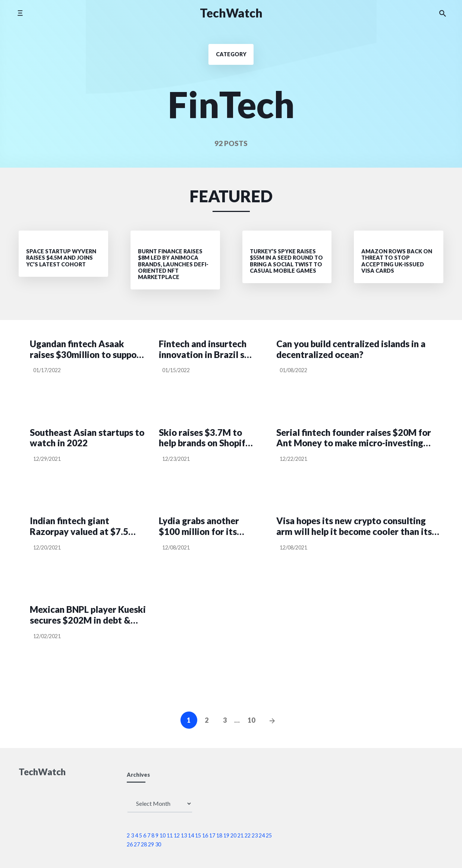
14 (191, 835)
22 (248, 835)
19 (226, 835)
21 (241, 835)
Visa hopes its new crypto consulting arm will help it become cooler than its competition (354, 526)
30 (158, 844)
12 (177, 835)
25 (269, 835)
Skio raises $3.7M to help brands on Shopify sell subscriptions (205, 438)
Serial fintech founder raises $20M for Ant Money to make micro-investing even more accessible (354, 438)
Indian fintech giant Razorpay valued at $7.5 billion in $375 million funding (79, 526)
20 (233, 835)
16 (205, 835)
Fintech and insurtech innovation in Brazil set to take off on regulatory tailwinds (206, 349)
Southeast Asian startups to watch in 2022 (87, 438)
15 (198, 835)
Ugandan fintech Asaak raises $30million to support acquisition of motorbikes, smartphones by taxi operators (87, 349)
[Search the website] (443, 13)
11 (170, 835)
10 (251, 720)
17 (212, 835)
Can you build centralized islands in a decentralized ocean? (351, 349)
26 (130, 844)
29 (151, 844)
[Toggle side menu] (20, 13)
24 (262, 835)
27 (137, 844)
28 (144, 844)
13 (184, 835)
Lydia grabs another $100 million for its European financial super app (199, 526)
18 (219, 835)
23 (255, 835)
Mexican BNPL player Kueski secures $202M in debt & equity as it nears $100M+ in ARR (88, 615)
